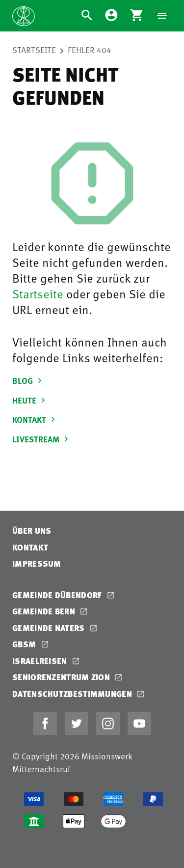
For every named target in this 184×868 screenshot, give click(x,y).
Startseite (34, 50)
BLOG (28, 380)
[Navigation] (162, 16)
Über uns (32, 531)
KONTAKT (35, 419)
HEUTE (30, 400)
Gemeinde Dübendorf (58, 595)
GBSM (25, 644)
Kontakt (30, 547)
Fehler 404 (90, 50)
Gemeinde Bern (45, 611)
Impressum (37, 564)
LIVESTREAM (42, 439)
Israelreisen (41, 661)
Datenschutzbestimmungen (73, 694)
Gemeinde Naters (50, 628)
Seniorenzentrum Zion (62, 677)
